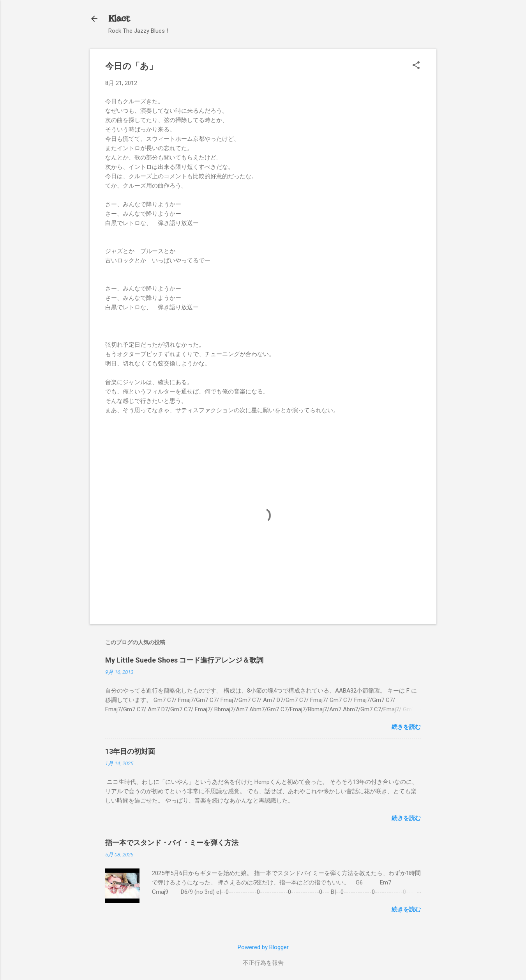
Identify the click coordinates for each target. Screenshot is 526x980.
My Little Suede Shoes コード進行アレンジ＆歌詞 (184, 660)
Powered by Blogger (263, 947)
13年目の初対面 (130, 751)
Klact (119, 19)
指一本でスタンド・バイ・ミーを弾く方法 (172, 843)
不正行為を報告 (263, 963)
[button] (416, 66)
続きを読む (406, 727)
